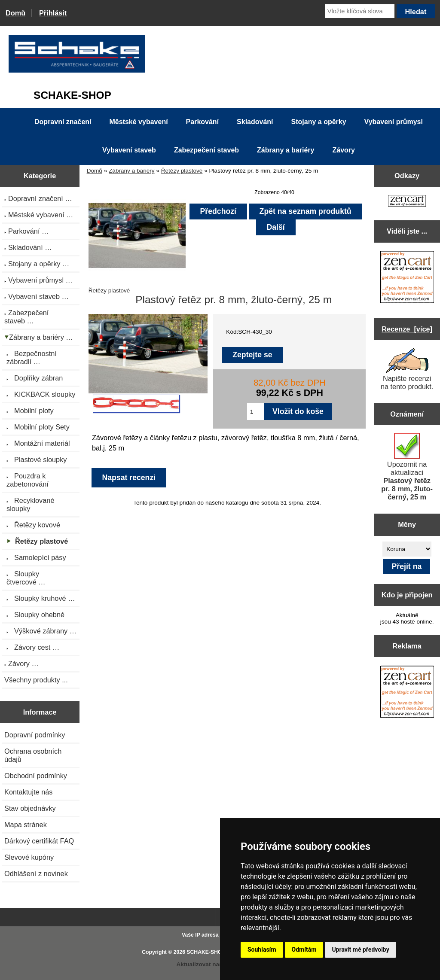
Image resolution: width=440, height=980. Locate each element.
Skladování (255, 122)
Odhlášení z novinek (36, 873)
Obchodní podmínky (36, 776)
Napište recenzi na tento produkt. (407, 369)
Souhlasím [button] (262, 950)
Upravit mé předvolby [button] (360, 950)
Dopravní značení (63, 122)
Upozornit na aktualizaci (407, 467)
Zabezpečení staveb (206, 150)
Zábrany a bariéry (132, 171)
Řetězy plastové (182, 171)
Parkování (202, 122)
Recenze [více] (407, 329)
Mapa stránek (26, 825)
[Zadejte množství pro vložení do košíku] (255, 411)
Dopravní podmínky (35, 735)
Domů (15, 13)
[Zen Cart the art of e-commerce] (407, 202)
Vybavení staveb (129, 150)
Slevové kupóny (29, 857)
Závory (343, 150)
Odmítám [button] (304, 950)
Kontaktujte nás (28, 792)
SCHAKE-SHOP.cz (209, 952)
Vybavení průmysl (394, 122)
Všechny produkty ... (36, 680)
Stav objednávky (30, 808)
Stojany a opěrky (319, 122)
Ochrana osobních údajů (33, 755)
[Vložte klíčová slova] (360, 11)
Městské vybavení (139, 122)
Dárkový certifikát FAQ (39, 841)
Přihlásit (53, 13)
